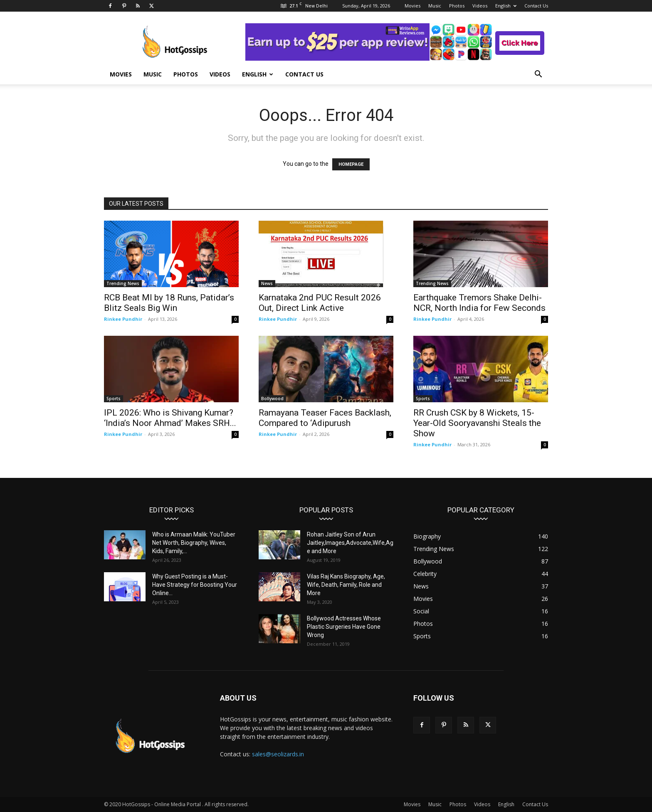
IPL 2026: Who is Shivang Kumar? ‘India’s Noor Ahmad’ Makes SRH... (170, 418)
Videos (480, 6)
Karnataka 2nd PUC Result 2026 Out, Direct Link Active (320, 303)
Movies (412, 6)
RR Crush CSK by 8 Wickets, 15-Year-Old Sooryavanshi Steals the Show (477, 423)
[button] (538, 75)
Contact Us (536, 6)
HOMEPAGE (351, 164)
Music (435, 6)
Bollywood (272, 399)
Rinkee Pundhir (123, 319)
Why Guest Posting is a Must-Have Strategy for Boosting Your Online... (195, 585)
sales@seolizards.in (278, 754)
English (506, 6)
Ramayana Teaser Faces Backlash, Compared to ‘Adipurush (325, 418)
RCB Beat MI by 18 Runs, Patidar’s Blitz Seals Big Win (169, 303)
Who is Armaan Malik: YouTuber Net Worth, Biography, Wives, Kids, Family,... (194, 543)
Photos (457, 6)
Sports (114, 399)
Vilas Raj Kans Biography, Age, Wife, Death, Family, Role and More (346, 585)
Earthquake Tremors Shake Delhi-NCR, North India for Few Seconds (479, 303)
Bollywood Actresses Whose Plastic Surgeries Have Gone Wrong (344, 627)
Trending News (123, 283)
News (267, 283)
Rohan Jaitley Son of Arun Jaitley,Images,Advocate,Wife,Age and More (350, 543)
